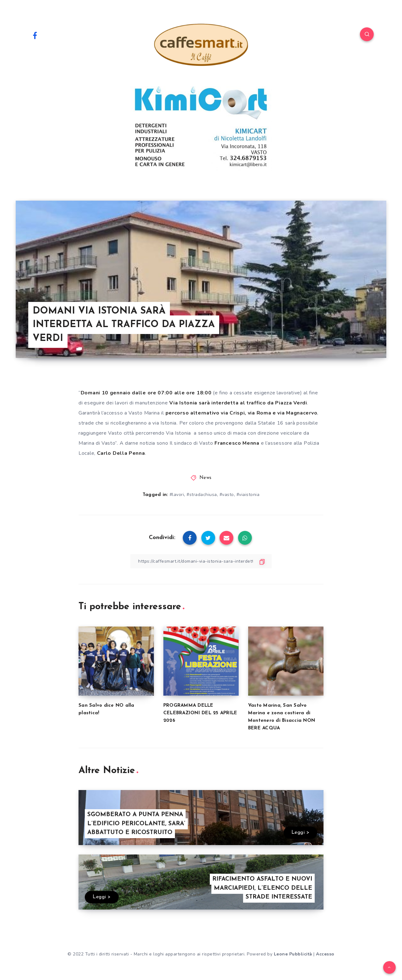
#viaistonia (248, 495)
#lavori (177, 495)
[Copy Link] (201, 561)
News (206, 478)
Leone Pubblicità (293, 954)
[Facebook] (35, 35)
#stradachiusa (202, 495)
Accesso (325, 954)
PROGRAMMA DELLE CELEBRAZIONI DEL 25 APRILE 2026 (200, 713)
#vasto (227, 495)
